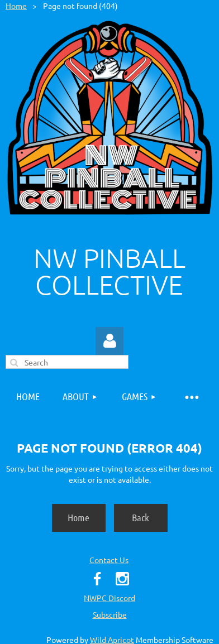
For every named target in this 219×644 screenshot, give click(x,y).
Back (141, 517)
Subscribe (110, 614)
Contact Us (109, 560)
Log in (109, 341)
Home (16, 6)
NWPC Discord (109, 598)
